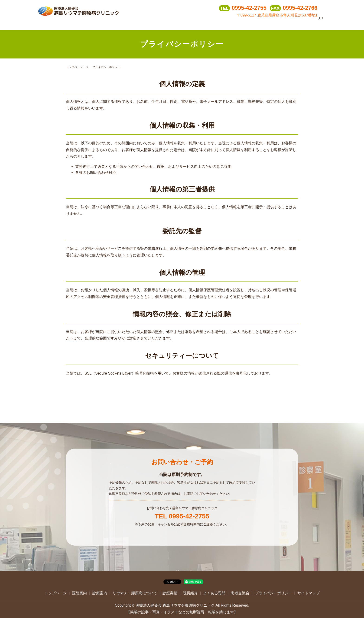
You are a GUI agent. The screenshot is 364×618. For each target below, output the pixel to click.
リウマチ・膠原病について (209, 23)
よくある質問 (281, 23)
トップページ (137, 23)
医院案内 (159, 23)
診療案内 (177, 23)
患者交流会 (304, 23)
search (321, 23)
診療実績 (241, 23)
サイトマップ (309, 593)
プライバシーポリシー (273, 593)
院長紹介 (259, 23)
